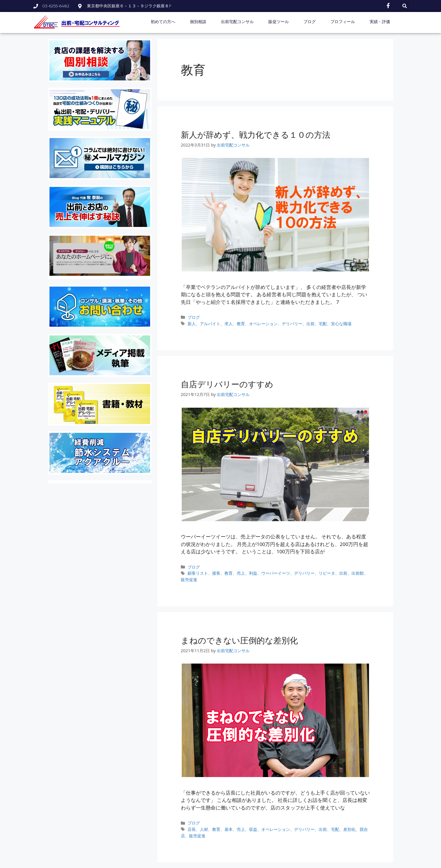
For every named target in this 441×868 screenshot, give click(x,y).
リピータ (327, 573)
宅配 (323, 324)
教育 (241, 324)
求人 (229, 324)
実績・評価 (380, 22)
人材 (204, 829)
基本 (229, 829)
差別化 (349, 829)
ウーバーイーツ (276, 573)
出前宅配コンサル (237, 22)
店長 (192, 829)
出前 (310, 324)
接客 (216, 573)
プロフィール (343, 22)
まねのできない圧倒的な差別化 (239, 640)
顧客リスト (198, 573)
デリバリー (292, 324)
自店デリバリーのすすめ (227, 384)
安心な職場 (341, 324)
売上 (241, 573)
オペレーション (263, 324)
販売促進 (189, 579)
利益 (253, 573)
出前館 (358, 573)
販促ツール (279, 22)
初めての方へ (163, 22)
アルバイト (210, 324)
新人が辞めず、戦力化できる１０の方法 (256, 135)
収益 (253, 829)
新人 (192, 324)
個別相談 (198, 22)
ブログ (310, 22)
